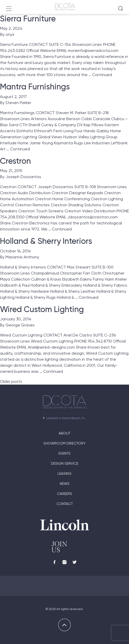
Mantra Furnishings (35, 87)
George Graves (20, 325)
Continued (102, 75)
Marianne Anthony (22, 257)
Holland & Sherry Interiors (46, 241)
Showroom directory (64, 443)
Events (64, 453)
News (65, 484)
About (64, 433)
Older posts (11, 381)
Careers (65, 494)
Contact (65, 504)
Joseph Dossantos (23, 177)
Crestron (15, 161)
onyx (10, 34)
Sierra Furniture (28, 19)
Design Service (65, 463)
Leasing (64, 473)
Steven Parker (18, 103)
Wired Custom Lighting (42, 309)
